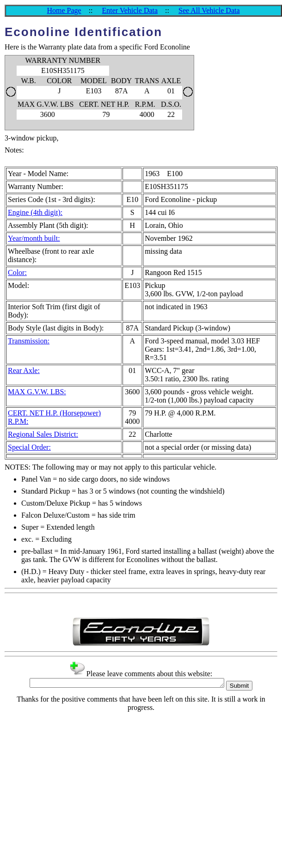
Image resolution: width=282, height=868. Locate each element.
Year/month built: (34, 238)
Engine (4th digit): (35, 212)
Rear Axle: (24, 370)
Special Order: (29, 447)
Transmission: (29, 341)
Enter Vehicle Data (130, 10)
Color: (17, 272)
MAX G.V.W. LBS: (37, 392)
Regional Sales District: (43, 434)
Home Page (64, 10)
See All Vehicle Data (209, 10)
